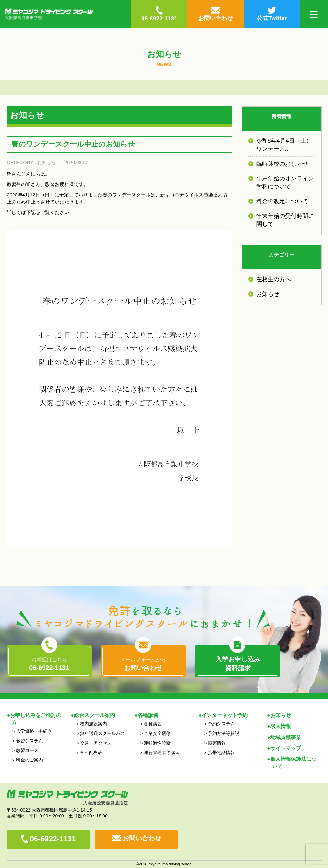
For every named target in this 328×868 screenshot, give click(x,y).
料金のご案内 (29, 760)
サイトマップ (286, 748)
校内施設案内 (94, 724)
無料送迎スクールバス (102, 733)
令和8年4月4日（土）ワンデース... (284, 145)
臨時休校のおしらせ (282, 164)
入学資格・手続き (34, 731)
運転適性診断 (157, 743)
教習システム (29, 741)
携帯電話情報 (221, 753)
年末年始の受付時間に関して (285, 220)
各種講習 (153, 724)
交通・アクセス (96, 743)
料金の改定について (282, 201)
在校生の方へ (274, 279)
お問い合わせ (142, 838)
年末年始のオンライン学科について (285, 183)
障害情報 (217, 743)
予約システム (221, 724)
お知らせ (47, 162)
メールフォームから (143, 665)
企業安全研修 (157, 733)
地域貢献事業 (286, 737)
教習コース (27, 750)
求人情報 (281, 726)
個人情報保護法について (293, 763)
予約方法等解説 (224, 733)
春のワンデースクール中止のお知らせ (73, 144)
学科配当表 (91, 753)
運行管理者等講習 (162, 753)
